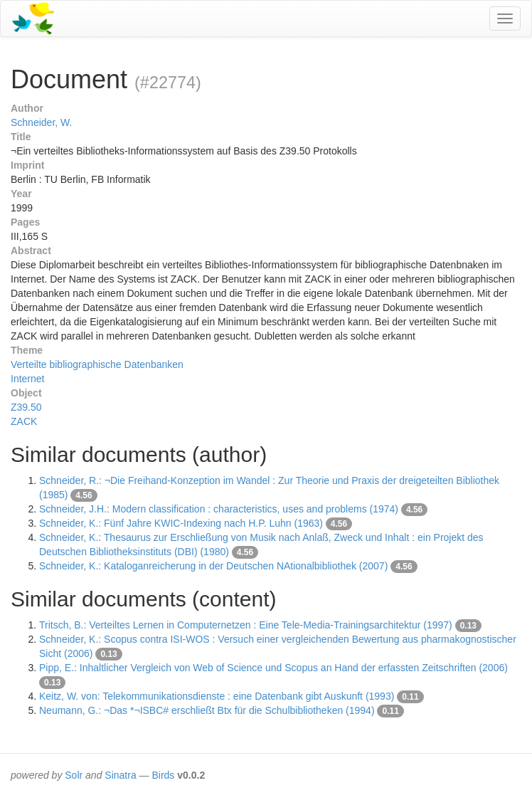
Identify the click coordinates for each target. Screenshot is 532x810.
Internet (27, 379)
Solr (74, 775)
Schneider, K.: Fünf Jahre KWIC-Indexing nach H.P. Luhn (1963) (181, 523)
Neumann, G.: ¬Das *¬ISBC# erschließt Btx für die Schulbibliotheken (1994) (207, 710)
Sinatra (120, 775)
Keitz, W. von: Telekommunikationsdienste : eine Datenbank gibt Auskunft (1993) (217, 696)
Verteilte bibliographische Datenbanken (97, 364)
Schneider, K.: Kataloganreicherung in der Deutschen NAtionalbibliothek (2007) (213, 566)
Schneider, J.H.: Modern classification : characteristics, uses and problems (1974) (219, 509)
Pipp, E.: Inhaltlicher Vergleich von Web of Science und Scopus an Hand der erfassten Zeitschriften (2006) (273, 668)
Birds (163, 775)
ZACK (24, 421)
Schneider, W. (41, 122)
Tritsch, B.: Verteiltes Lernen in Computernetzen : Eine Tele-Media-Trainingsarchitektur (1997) (246, 625)
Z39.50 (26, 407)
